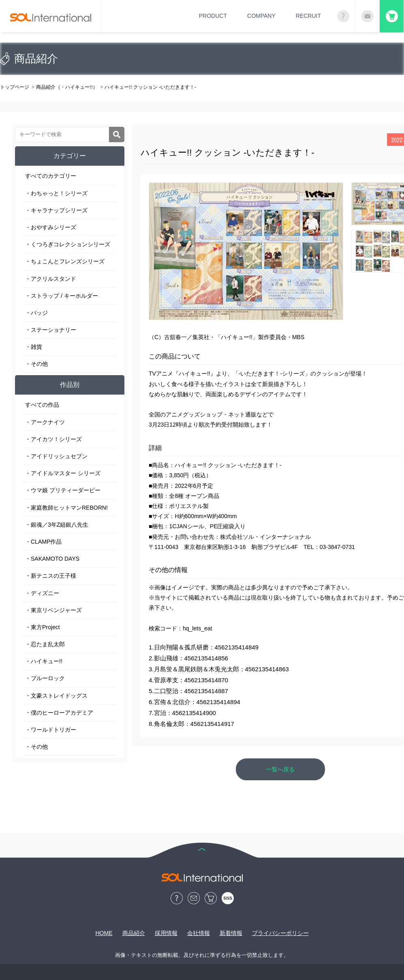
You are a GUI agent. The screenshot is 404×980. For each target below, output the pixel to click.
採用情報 (166, 933)
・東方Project (43, 627)
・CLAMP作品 (43, 542)
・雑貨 (34, 347)
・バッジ (36, 313)
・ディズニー (42, 593)
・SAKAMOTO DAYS (52, 559)
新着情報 (231, 933)
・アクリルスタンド (51, 279)
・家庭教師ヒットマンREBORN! (66, 508)
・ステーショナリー (51, 330)
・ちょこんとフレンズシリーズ (65, 261)
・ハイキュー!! (44, 661)
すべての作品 (42, 405)
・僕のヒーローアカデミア (59, 713)
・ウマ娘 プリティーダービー (63, 490)
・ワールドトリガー (51, 730)
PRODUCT (213, 16)
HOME (104, 933)
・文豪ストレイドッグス (56, 696)
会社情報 (199, 933)
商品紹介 (134, 933)
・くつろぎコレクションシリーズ (68, 244)
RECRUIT (308, 16)
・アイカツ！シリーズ (53, 439)
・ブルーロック (45, 678)
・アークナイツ (45, 422)
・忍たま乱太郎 (45, 644)
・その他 (36, 364)
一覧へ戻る (280, 769)
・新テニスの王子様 (51, 576)
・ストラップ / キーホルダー (62, 296)
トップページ (15, 87)
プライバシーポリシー (280, 933)
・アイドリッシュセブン (56, 456)
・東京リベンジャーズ (53, 610)
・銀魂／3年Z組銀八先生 (57, 525)
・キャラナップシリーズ (56, 210)
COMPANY (261, 16)
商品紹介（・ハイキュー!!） (67, 87)
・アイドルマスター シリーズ (63, 473)
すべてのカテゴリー (51, 176)
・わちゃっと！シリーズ (56, 193)
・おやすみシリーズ (51, 227)
